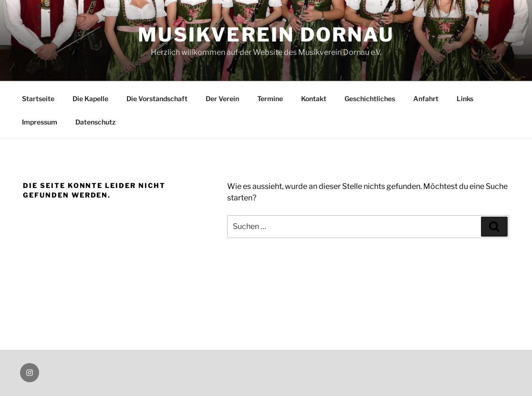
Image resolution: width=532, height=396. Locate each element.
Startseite (38, 99)
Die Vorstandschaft (157, 99)
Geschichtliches (370, 99)
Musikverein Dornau (266, 35)
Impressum (40, 122)
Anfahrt (426, 99)
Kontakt (314, 99)
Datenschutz (95, 122)
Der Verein (222, 99)
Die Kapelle (90, 99)
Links (465, 99)
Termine (270, 99)
